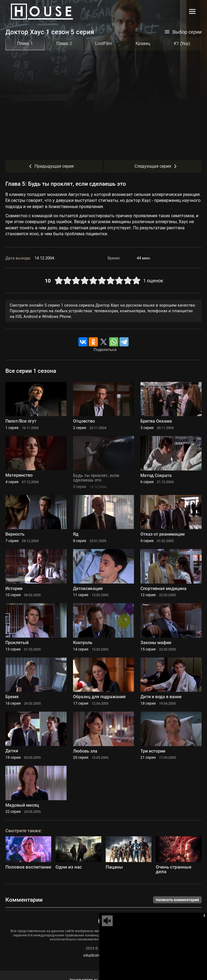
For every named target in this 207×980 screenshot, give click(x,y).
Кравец (143, 43)
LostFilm (103, 43)
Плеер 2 (64, 43)
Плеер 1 (25, 43)
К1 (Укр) (182, 43)
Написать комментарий (177, 900)
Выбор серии (183, 32)
